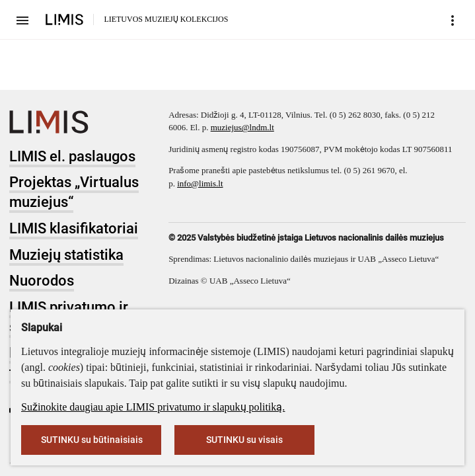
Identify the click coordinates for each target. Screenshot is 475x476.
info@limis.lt (200, 183)
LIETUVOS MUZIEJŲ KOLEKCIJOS (166, 19)
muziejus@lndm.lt (242, 127)
